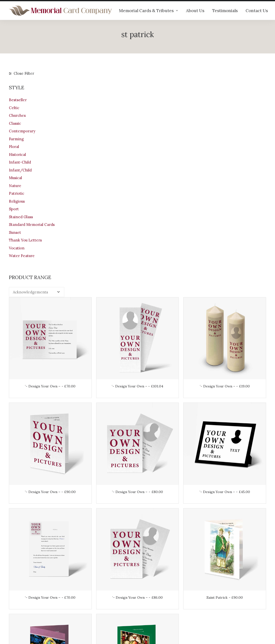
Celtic (14, 108)
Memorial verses (90, 600)
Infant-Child (20, 162)
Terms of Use (154, 600)
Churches (17, 115)
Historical (17, 155)
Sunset (15, 232)
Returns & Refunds (159, 593)
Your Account (154, 580)
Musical (15, 178)
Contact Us (257, 11)
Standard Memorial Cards (32, 225)
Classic (15, 123)
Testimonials (225, 11)
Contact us (85, 606)
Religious (17, 201)
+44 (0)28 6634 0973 (30, 598)
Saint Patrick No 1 (104, 405)
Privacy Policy (154, 606)
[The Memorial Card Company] (61, 11)
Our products (87, 580)
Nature (15, 186)
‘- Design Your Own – (104, 152)
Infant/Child (20, 170)
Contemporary (22, 131)
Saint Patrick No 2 (170, 405)
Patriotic (17, 193)
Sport (14, 209)
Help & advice (88, 587)
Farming (16, 139)
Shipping (150, 587)
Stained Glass (21, 217)
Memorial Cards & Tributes (149, 11)
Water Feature (22, 256)
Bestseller (18, 100)
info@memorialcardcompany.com (39, 611)
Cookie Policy (154, 613)
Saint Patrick (235, 321)
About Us (195, 11)
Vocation (17, 248)
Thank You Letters (25, 240)
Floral (14, 147)
